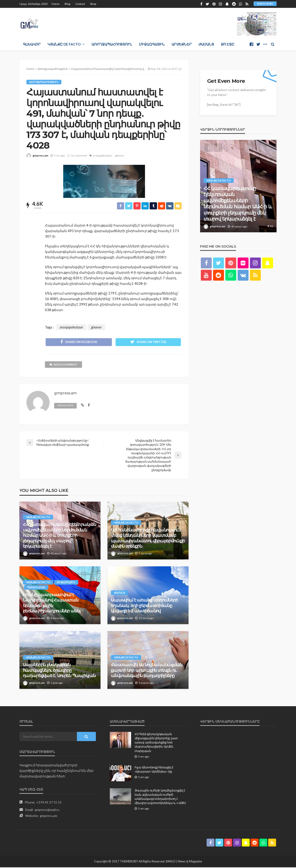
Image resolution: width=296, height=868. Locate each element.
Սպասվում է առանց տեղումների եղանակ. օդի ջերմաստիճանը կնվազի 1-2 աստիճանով (145, 606)
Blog (67, 4)
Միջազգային (152, 44)
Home (56, 4)
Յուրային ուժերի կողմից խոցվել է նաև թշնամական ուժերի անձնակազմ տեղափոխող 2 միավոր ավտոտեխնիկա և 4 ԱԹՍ (160, 797)
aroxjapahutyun (102, 155)
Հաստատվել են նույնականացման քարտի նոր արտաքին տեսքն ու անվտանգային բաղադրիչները (147, 671)
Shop (93, 4)
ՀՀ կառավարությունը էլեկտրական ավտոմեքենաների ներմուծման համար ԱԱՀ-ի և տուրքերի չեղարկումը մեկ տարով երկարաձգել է (59, 536)
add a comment (64, 365)
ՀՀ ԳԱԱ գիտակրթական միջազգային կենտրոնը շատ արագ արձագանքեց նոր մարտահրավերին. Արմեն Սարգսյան (156, 743)
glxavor (120, 155)
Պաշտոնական (36, 588)
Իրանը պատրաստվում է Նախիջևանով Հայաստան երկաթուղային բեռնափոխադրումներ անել (52, 604)
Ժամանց (206, 44)
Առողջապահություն (112, 44)
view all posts (66, 406)
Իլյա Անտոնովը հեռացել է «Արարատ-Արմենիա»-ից (154, 770)
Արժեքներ (182, 44)
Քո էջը (228, 44)
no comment (79, 155)
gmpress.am (40, 155)
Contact (80, 4)
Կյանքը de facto (64, 44)
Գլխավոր (32, 44)
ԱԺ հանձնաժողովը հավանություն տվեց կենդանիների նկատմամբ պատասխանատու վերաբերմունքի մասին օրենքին (148, 539)
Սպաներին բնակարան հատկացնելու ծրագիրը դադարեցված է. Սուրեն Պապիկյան (59, 671)
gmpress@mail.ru (47, 810)
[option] (238, 186)
